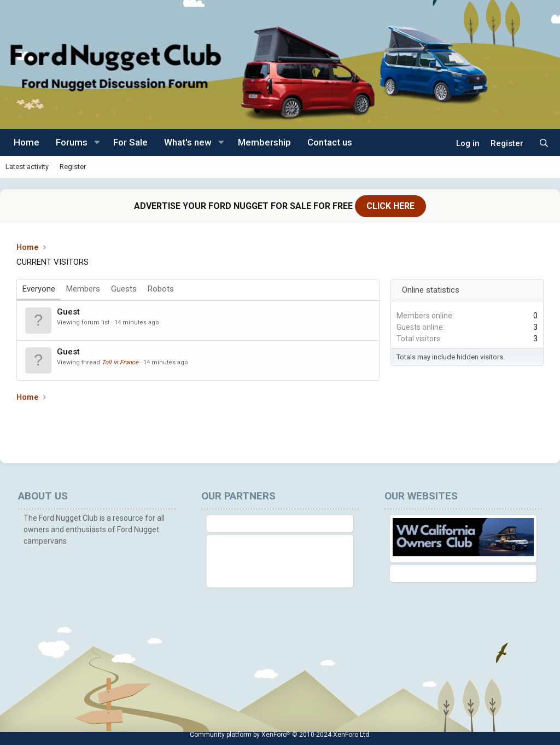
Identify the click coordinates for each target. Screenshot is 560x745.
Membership (264, 142)
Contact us (330, 142)
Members (83, 289)
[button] (97, 143)
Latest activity (27, 167)
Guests (124, 289)
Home (27, 142)
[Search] (544, 144)
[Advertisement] (215, 428)
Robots (161, 289)
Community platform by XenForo (280, 735)
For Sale (130, 142)
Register (73, 167)
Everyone (39, 289)
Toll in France (120, 362)
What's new (188, 142)
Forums (72, 142)
